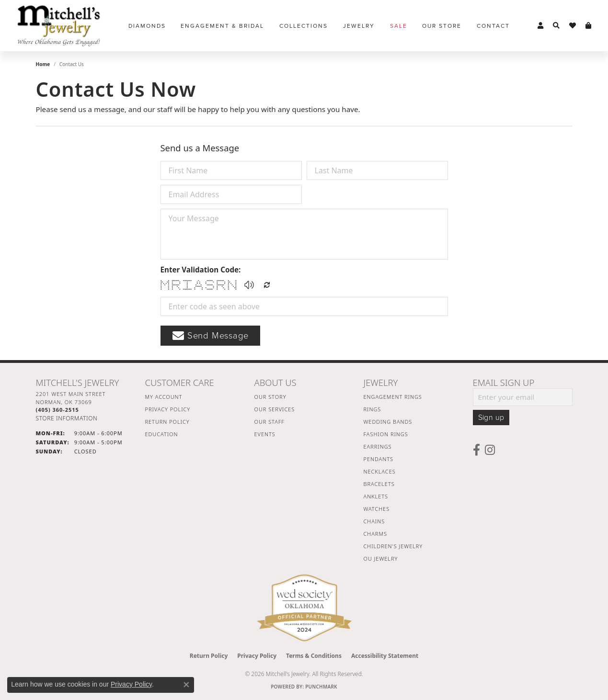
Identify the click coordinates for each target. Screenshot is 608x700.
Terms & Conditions (314, 656)
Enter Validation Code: (201, 270)
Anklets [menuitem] (376, 496)
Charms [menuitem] (375, 534)
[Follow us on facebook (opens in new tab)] (476, 450)
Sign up (491, 418)
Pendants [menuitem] (379, 459)
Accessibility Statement (385, 656)
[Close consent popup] (186, 685)
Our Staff (270, 422)
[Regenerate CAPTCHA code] (267, 285)
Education (162, 434)
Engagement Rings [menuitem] (393, 397)
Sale (399, 26)
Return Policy (167, 422)
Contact (493, 26)
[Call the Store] (57, 410)
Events (265, 434)
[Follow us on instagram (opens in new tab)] (490, 450)
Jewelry (359, 26)
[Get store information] (67, 418)
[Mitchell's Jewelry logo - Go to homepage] (59, 26)
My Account (164, 397)
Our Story (270, 397)
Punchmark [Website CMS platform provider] (321, 687)
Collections (304, 26)
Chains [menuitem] (374, 521)
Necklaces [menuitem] (380, 471)
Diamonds (147, 26)
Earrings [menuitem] (378, 446)
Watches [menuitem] (377, 509)
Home (43, 64)
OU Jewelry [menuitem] (381, 559)
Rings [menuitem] (373, 409)
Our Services (275, 409)
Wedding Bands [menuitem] (388, 422)
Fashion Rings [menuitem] (386, 434)
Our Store (442, 26)
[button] (540, 26)
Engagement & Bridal (222, 26)
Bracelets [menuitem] (379, 484)
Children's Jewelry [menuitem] (393, 546)
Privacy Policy (168, 409)
